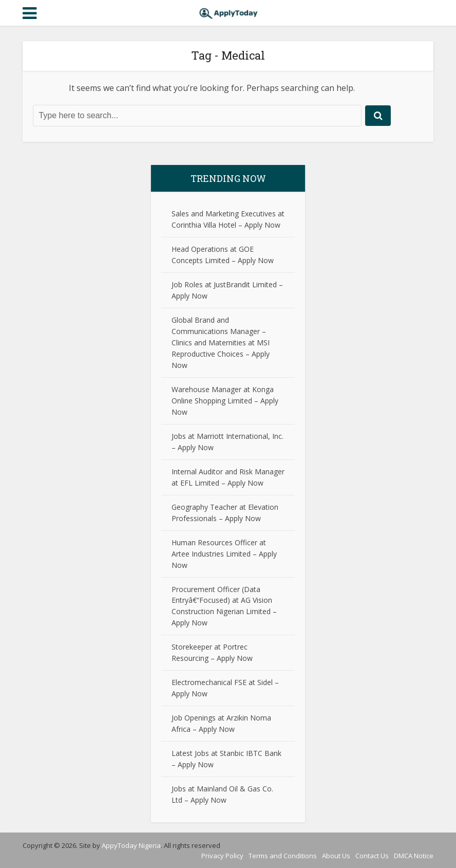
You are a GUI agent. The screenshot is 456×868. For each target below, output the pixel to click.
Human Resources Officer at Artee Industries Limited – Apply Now (224, 554)
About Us (336, 856)
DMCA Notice (414, 856)
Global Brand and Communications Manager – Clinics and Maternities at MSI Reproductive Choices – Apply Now (221, 343)
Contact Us (372, 856)
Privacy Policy (222, 856)
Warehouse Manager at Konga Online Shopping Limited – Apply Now (225, 401)
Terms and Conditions (283, 856)
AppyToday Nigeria (131, 845)
